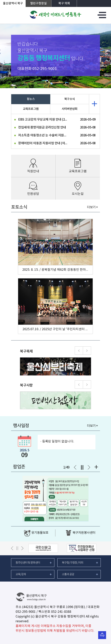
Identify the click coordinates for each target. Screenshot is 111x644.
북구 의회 (64, 3)
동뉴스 (31, 99)
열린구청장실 (38, 3)
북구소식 (69, 99)
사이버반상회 (70, 109)
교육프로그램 (31, 109)
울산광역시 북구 (13, 3)
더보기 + (92, 207)
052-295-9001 (45, 69)
